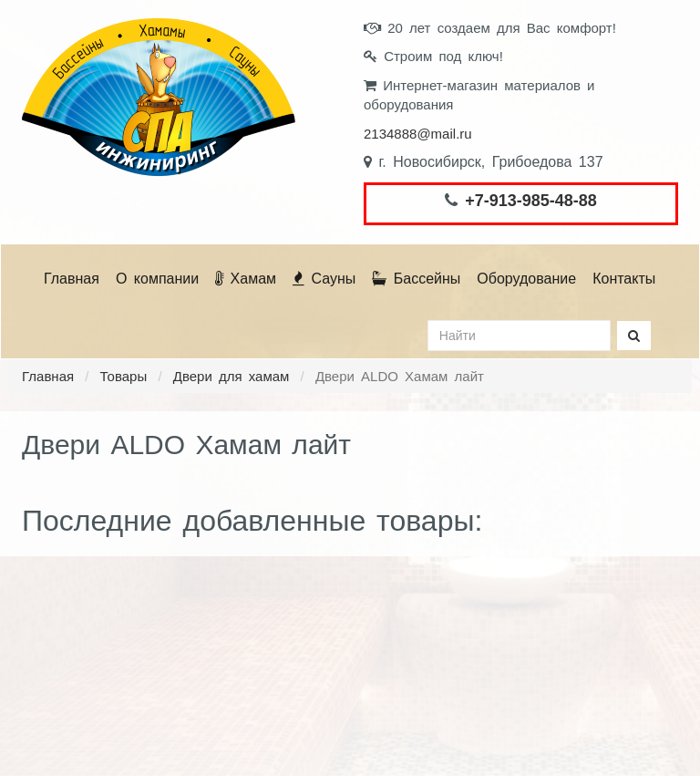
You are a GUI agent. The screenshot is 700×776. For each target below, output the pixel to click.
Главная (72, 279)
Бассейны (416, 279)
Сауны (324, 279)
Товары (124, 376)
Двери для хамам (232, 376)
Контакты (624, 279)
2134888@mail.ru (418, 134)
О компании (157, 279)
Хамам (246, 279)
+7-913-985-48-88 (531, 201)
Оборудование (526, 279)
